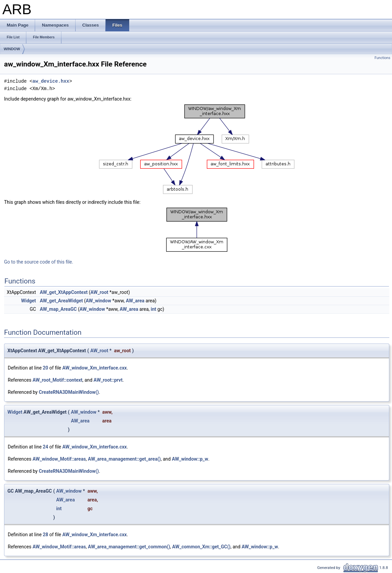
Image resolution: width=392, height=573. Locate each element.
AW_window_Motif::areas (59, 459)
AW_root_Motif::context (57, 380)
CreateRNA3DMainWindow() (69, 392)
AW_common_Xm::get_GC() (201, 547)
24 (46, 447)
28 (46, 535)
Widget (28, 301)
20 (46, 368)
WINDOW (12, 49)
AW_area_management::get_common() (129, 547)
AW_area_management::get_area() (124, 459)
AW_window (98, 301)
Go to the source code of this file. (39, 262)
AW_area (135, 301)
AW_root (99, 292)
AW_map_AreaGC (58, 309)
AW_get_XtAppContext (64, 292)
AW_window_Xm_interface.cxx (95, 368)
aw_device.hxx (51, 81)
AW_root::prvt (108, 380)
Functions (382, 58)
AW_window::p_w (190, 459)
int (153, 309)
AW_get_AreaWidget (61, 301)
